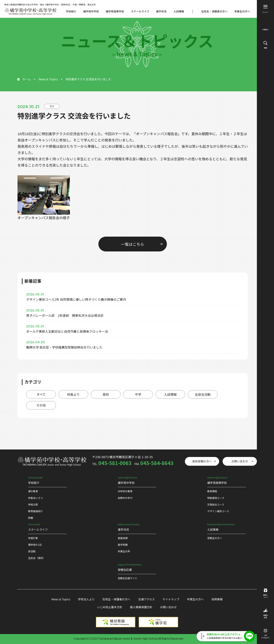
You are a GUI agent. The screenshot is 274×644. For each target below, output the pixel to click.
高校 (106, 394)
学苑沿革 (33, 504)
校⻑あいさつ (35, 498)
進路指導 (123, 538)
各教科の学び (125, 498)
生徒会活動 (203, 394)
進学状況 (161, 11)
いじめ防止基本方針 (110, 607)
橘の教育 (33, 491)
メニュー (265, 9)
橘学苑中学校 (91, 11)
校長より (73, 394)
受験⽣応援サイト (128, 578)
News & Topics (48, 79)
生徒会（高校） (37, 558)
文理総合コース (216, 504)
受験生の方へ (215, 538)
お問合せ (265, 27)
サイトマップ (171, 599)
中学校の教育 (125, 491)
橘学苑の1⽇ (35, 545)
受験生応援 (265, 614)
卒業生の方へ (242, 11)
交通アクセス (147, 599)
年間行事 (33, 538)
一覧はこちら (133, 244)
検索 (265, 45)
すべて (41, 394)
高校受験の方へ (202, 461)
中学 (138, 394)
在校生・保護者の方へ (214, 11)
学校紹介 (71, 11)
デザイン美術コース (218, 511)
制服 (31, 518)
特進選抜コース (216, 498)
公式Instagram (265, 634)
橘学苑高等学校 (115, 11)
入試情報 (179, 11)
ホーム (27, 79)
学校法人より (86, 599)
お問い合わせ (240, 461)
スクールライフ (140, 11)
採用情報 (217, 599)
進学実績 (123, 545)
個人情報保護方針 (141, 607)
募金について (265, 593)
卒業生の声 (124, 551)
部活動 (32, 551)
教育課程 (212, 491)
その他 (41, 405)
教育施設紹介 (35, 511)
